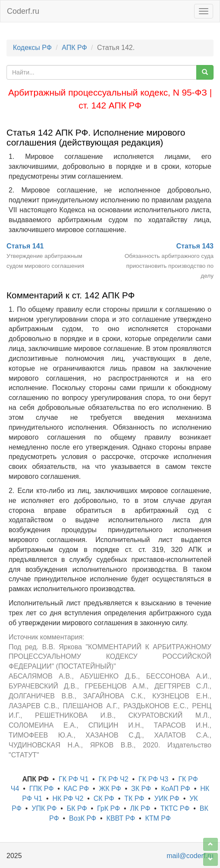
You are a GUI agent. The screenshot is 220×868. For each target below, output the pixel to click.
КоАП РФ (176, 789)
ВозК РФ (83, 818)
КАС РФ (76, 789)
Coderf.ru (23, 11)
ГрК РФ (108, 808)
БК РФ (77, 808)
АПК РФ (74, 48)
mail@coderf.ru (190, 856)
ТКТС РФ (175, 808)
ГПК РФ (42, 789)
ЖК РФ (110, 789)
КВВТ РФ (121, 818)
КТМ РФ (158, 818)
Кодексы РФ (32, 48)
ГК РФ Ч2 (113, 779)
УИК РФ (167, 798)
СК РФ (104, 798)
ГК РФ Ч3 (153, 779)
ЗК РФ (141, 789)
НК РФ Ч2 (68, 798)
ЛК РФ (140, 808)
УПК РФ (44, 808)
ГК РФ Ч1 (74, 779)
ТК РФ (134, 798)
